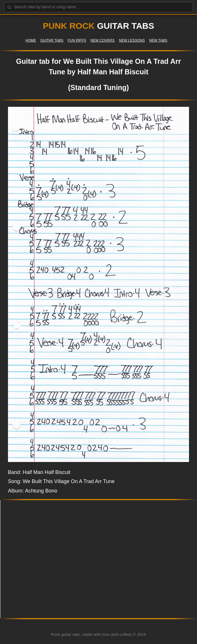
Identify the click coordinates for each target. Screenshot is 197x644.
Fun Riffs (77, 40)
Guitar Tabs (52, 40)
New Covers (102, 40)
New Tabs (158, 40)
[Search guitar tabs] (99, 7)
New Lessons (132, 40)
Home (31, 40)
